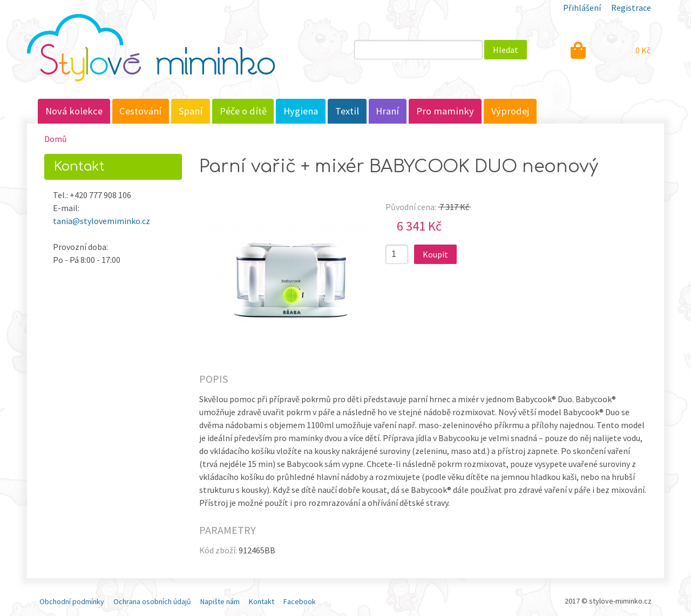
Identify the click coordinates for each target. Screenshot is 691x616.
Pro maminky (445, 111)
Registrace (631, 8)
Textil (347, 111)
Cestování (140, 111)
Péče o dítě (243, 111)
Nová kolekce (74, 111)
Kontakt (262, 601)
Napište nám (220, 601)
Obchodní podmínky (72, 601)
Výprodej (510, 111)
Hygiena (301, 111)
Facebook (300, 601)
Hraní (387, 111)
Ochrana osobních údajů (152, 601)
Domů (56, 139)
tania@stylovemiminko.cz (101, 221)
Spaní (191, 111)
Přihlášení (582, 8)
